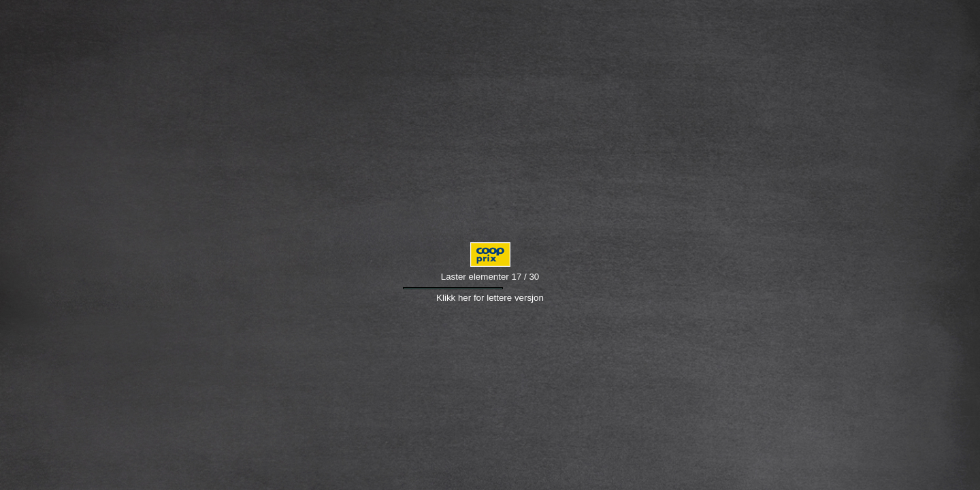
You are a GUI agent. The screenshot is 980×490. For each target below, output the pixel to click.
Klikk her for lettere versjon (490, 298)
